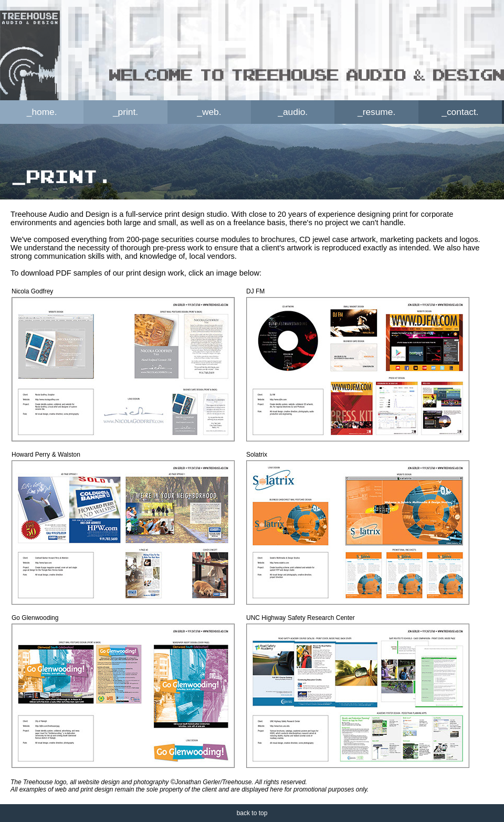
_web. (209, 112)
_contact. (460, 112)
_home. (42, 112)
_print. (125, 112)
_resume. (376, 112)
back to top (252, 813)
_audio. (293, 112)
